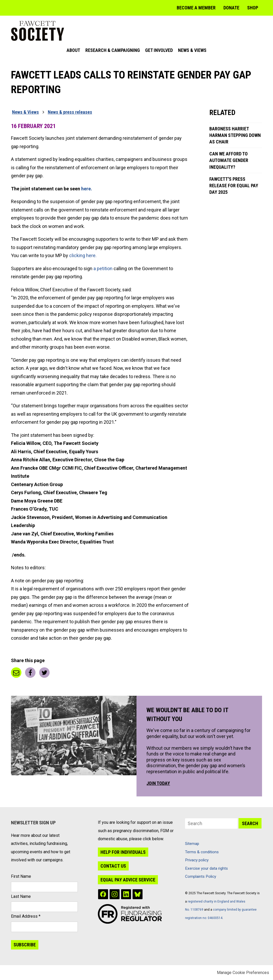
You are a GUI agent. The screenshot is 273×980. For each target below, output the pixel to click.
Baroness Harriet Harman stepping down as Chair (235, 135)
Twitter (44, 673)
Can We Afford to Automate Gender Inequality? (229, 160)
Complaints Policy (201, 876)
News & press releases (70, 112)
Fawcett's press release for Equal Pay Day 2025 (234, 186)
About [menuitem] (73, 50)
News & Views (25, 112)
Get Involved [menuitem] (159, 50)
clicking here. (83, 255)
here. (87, 189)
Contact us (113, 866)
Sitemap (192, 844)
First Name (21, 876)
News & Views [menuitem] (192, 50)
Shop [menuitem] (253, 8)
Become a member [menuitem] (196, 8)
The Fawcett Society (38, 31)
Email (16, 673)
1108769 (197, 910)
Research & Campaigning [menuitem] (113, 50)
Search (250, 823)
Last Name (21, 896)
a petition (103, 268)
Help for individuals (123, 852)
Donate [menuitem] (231, 8)
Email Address (26, 916)
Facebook (30, 673)
